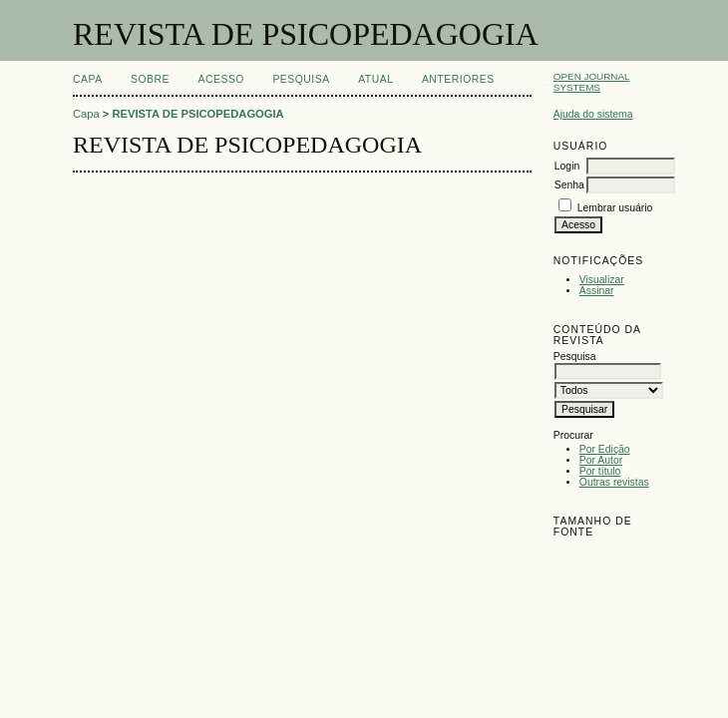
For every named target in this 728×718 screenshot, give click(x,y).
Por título (600, 471)
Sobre (150, 79)
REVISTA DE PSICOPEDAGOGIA (198, 114)
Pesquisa (301, 79)
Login (567, 166)
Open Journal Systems (592, 82)
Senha (569, 185)
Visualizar (602, 280)
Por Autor (601, 460)
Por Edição (605, 449)
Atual (375, 79)
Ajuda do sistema (593, 114)
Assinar (597, 291)
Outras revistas (614, 482)
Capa (88, 79)
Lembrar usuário (615, 208)
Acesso (221, 79)
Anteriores (458, 79)
